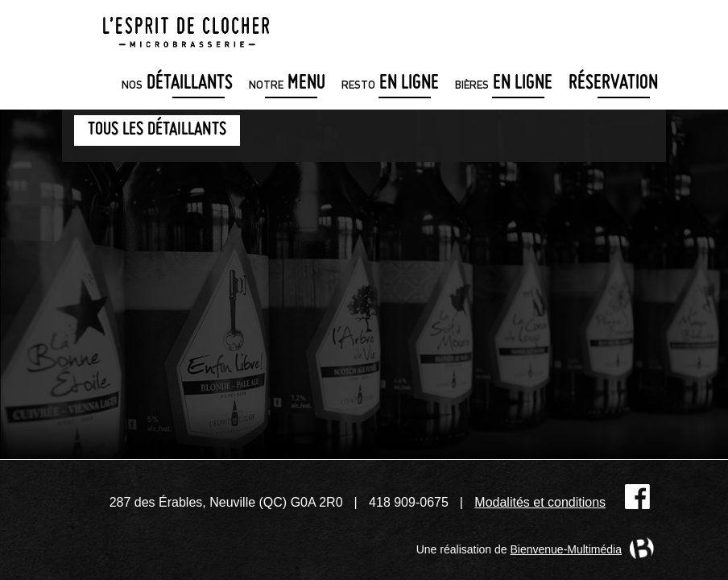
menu (287, 84)
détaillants (177, 84)
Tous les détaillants (157, 130)
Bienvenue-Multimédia (566, 549)
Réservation (613, 84)
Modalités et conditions (540, 502)
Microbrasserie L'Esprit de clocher (186, 27)
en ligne (390, 84)
